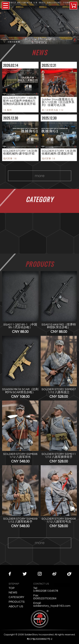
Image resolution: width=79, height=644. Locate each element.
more (40, 179)
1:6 (5, 110)
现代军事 (8, 159)
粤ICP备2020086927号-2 (39, 639)
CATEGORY (16, 597)
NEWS (13, 593)
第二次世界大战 (50, 110)
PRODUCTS (17, 602)
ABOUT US (16, 606)
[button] (33, 41)
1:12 (61, 110)
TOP (12, 588)
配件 (9, 110)
